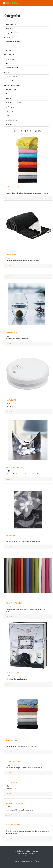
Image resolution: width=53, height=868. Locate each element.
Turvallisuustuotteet (11, 120)
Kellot (7, 63)
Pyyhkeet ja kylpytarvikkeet (14, 107)
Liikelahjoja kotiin (11, 81)
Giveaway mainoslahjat (12, 46)
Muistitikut (9, 98)
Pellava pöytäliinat (14, 603)
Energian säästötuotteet (13, 42)
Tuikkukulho (11, 333)
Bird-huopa (10, 535)
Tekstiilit (7, 116)
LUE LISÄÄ (9, 198)
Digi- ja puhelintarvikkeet (13, 33)
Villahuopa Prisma (13, 762)
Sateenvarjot (9, 111)
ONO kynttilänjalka (14, 804)
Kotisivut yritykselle (20, 861)
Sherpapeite (11, 254)
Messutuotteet (10, 94)
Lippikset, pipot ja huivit (12, 85)
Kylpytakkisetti (12, 673)
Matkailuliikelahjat (11, 90)
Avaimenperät (10, 29)
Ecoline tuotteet (9, 37)
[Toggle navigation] (50, 3)
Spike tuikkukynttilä (15, 468)
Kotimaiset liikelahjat (12, 68)
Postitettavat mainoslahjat (13, 103)
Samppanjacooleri (14, 825)
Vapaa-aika (9, 124)
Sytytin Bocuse (12, 783)
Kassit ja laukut (9, 55)
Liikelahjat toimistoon (12, 77)
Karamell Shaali (13, 187)
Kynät (6, 72)
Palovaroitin (11, 400)
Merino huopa (11, 740)
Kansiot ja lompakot (11, 50)
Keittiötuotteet (10, 59)
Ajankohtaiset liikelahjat (12, 24)
